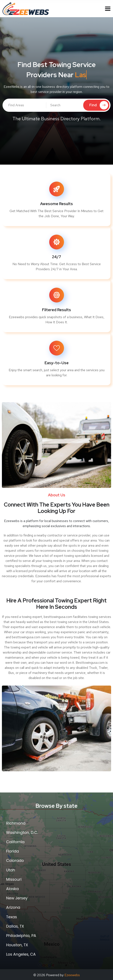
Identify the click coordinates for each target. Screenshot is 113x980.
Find (99, 105)
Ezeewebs (72, 975)
